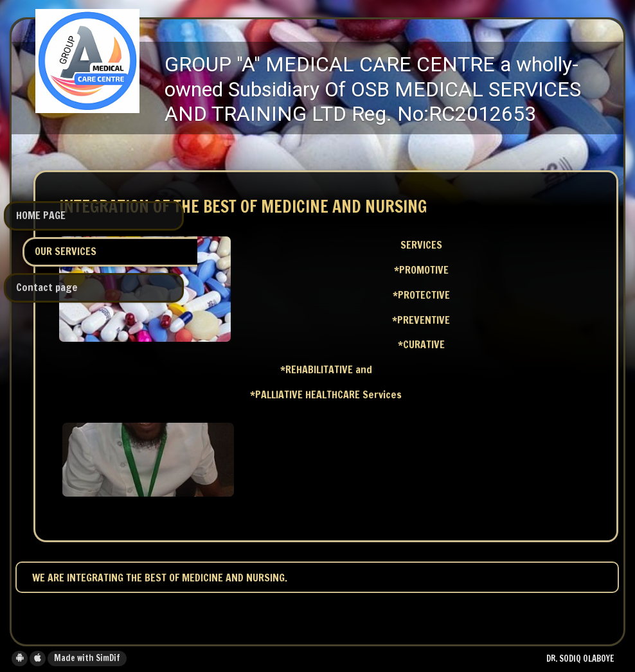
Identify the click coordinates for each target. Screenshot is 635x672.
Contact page (47, 287)
